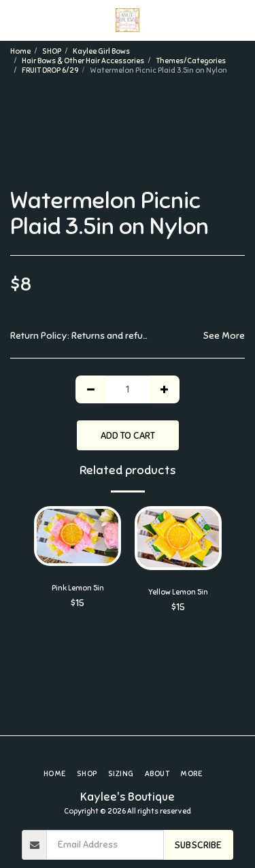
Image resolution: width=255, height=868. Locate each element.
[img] (178, 538)
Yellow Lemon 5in (178, 592)
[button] (15, 19)
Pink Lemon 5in (78, 588)
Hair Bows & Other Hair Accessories (83, 61)
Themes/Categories (191, 61)
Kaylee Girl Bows (101, 51)
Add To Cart (128, 436)
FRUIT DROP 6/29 (50, 70)
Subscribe (198, 845)
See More (224, 336)
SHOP (52, 51)
